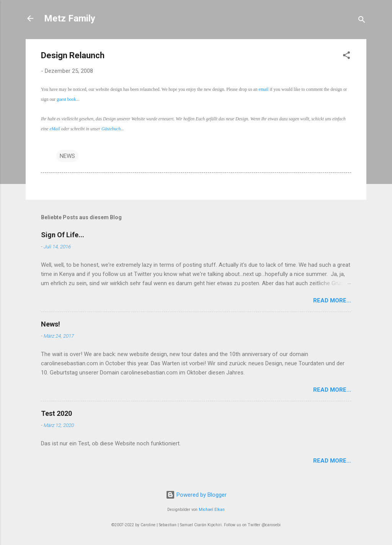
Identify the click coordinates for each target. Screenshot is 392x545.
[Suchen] (362, 21)
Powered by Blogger (196, 495)
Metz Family (70, 18)
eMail (55, 129)
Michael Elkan (212, 510)
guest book (66, 99)
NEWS (67, 156)
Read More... (332, 300)
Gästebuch (111, 129)
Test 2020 (56, 413)
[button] (346, 57)
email (264, 89)
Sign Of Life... (63, 235)
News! (51, 324)
